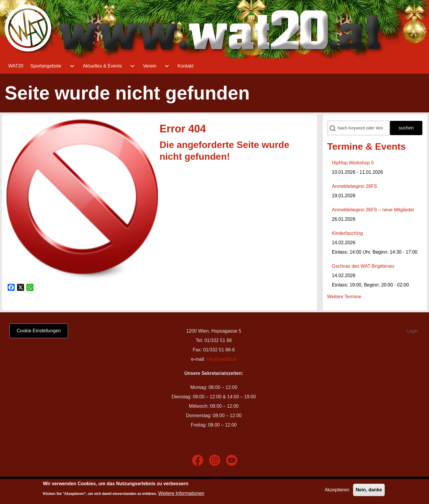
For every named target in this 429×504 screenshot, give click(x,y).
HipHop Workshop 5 (353, 163)
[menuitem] (16, 66)
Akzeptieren (337, 491)
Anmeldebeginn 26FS (355, 186)
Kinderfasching (347, 233)
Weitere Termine (344, 297)
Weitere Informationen (181, 494)
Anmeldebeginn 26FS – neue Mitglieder (373, 210)
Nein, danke (369, 491)
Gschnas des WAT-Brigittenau (363, 266)
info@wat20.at (222, 359)
